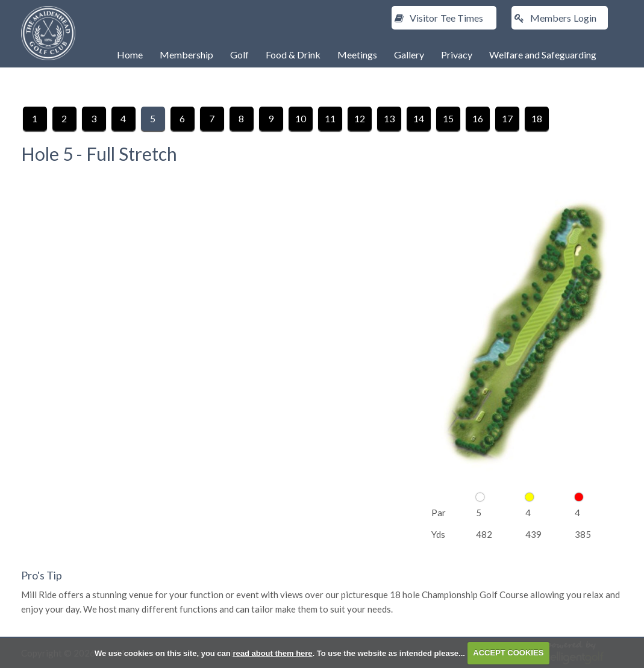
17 (507, 118)
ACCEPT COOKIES (508, 653)
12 (360, 118)
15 (448, 118)
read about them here (272, 653)
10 (301, 118)
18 (537, 118)
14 (419, 118)
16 (478, 118)
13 (389, 118)
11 (330, 118)
